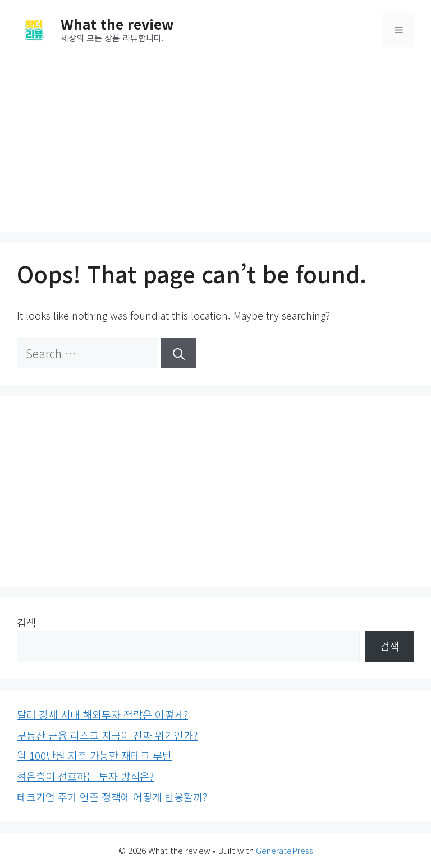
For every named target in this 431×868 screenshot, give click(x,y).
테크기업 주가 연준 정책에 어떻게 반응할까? (112, 797)
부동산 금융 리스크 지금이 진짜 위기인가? (107, 735)
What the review (117, 24)
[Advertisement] (215, 142)
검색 (26, 622)
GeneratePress (285, 850)
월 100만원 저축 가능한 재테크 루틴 (94, 755)
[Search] (179, 353)
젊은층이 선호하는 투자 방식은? (85, 776)
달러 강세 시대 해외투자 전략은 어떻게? (102, 714)
